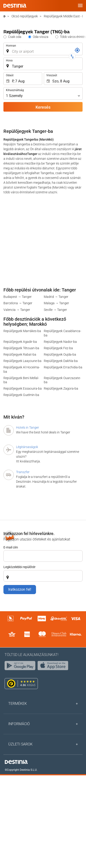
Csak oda (15, 37)
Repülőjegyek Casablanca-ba (62, 333)
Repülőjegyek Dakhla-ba (61, 361)
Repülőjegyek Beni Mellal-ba (21, 380)
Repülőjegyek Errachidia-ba (63, 367)
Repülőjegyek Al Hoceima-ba (22, 369)
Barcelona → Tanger (18, 303)
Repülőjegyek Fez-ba (58, 348)
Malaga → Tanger (56, 303)
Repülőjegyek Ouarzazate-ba (62, 380)
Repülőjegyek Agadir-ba (20, 342)
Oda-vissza (41, 37)
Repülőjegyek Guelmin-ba (21, 395)
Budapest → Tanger (18, 297)
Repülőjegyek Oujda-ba (60, 354)
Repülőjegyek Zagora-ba (61, 388)
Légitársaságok (27, 447)
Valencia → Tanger (17, 310)
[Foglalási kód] (77, 50)
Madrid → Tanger (56, 297)
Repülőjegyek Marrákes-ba (22, 331)
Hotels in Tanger (28, 427)
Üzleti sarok (20, 744)
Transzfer (23, 472)
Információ (19, 724)
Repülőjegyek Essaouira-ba (23, 388)
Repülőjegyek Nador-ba (60, 342)
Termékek (18, 704)
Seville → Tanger (55, 310)
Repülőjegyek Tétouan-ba (21, 348)
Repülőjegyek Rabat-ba (20, 354)
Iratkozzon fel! (20, 589)
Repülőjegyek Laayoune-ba (22, 361)
